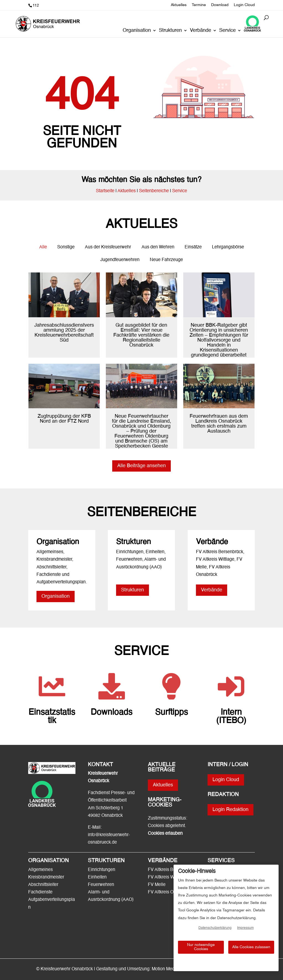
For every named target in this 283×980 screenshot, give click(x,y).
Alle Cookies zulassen (251, 947)
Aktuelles (179, 5)
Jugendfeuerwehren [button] (120, 260)
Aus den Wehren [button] (158, 247)
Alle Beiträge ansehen (141, 466)
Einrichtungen (102, 870)
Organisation (137, 31)
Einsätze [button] (193, 247)
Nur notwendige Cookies (201, 947)
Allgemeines (40, 870)
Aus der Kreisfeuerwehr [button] (108, 247)
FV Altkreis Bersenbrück (171, 870)
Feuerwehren (101, 885)
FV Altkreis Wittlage (167, 877)
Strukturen (170, 31)
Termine (199, 5)
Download (220, 5)
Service (227, 31)
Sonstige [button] (66, 247)
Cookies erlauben (165, 834)
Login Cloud (244, 5)
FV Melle (157, 885)
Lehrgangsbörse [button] (228, 247)
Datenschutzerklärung (215, 928)
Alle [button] (43, 247)
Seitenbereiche (154, 191)
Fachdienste (40, 892)
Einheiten (97, 877)
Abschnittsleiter (43, 885)
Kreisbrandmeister (46, 877)
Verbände (201, 31)
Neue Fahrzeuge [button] (166, 260)
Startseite (105, 191)
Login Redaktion (230, 810)
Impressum (245, 928)
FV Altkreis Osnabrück (170, 892)
